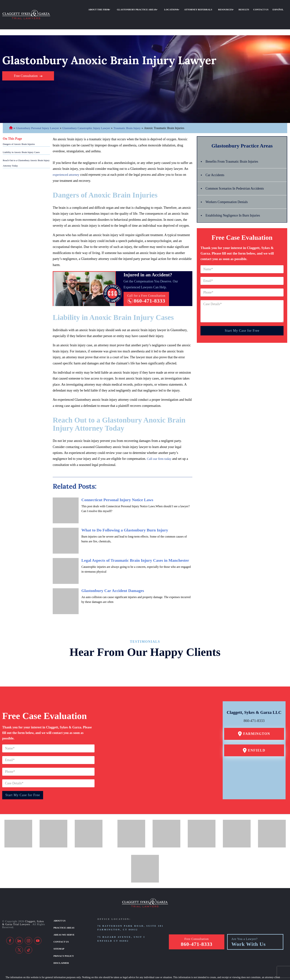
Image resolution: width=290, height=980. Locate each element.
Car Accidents (216, 156)
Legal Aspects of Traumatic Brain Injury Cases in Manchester (135, 542)
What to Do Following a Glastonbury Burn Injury (125, 511)
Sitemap (59, 928)
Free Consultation (26, 57)
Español (279, 8)
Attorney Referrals (212, 8)
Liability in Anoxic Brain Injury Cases (21, 134)
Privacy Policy (63, 934)
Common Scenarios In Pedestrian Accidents (238, 170)
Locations (189, 8)
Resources (236, 8)
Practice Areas (63, 908)
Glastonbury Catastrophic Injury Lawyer (90, 109)
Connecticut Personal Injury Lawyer (11, 109)
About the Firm (124, 8)
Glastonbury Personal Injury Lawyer (38, 109)
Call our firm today (160, 440)
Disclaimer (61, 941)
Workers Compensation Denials (229, 183)
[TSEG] (143, 968)
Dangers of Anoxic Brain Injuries (19, 125)
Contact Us (265, 8)
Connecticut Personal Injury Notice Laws (117, 481)
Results (251, 8)
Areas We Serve (63, 915)
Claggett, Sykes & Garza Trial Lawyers (23, 904)
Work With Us (248, 924)
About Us (59, 902)
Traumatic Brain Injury (132, 109)
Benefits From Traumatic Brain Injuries (235, 143)
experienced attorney (67, 156)
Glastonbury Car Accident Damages (113, 572)
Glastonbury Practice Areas (158, 8)
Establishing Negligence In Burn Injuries (236, 197)
